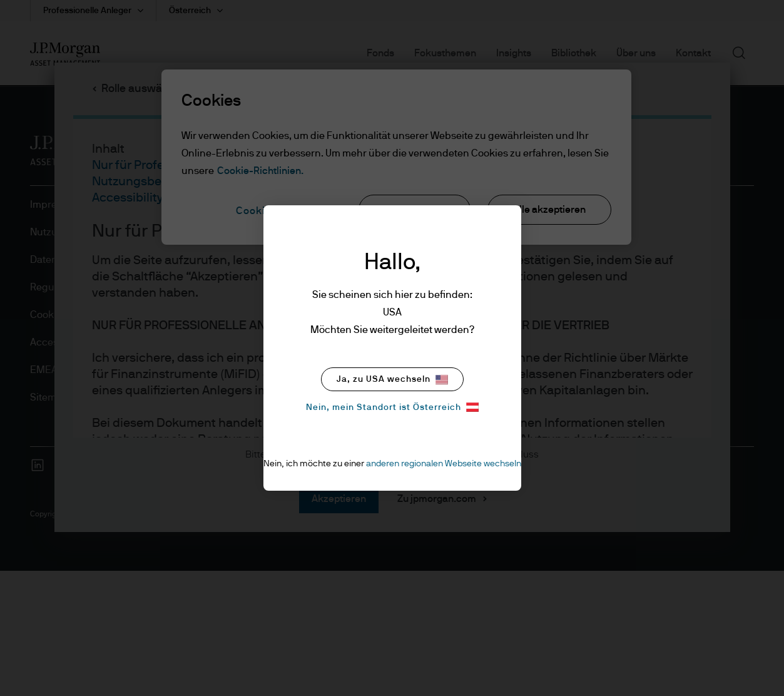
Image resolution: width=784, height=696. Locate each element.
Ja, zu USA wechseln (392, 380)
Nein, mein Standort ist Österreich (392, 407)
